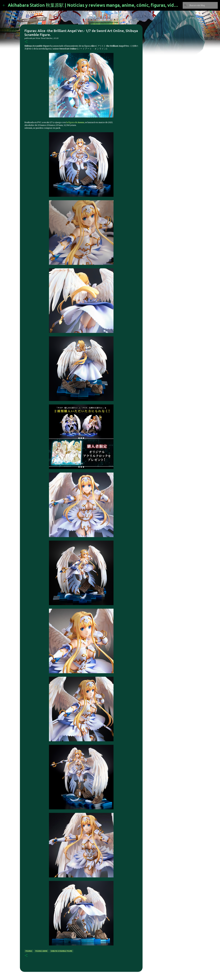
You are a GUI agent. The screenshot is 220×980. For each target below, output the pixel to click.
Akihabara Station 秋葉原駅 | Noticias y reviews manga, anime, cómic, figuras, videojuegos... (102, 5)
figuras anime (41, 951)
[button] (26, 42)
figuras (29, 951)
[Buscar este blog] (203, 5)
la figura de (75, 122)
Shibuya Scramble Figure (61, 951)
